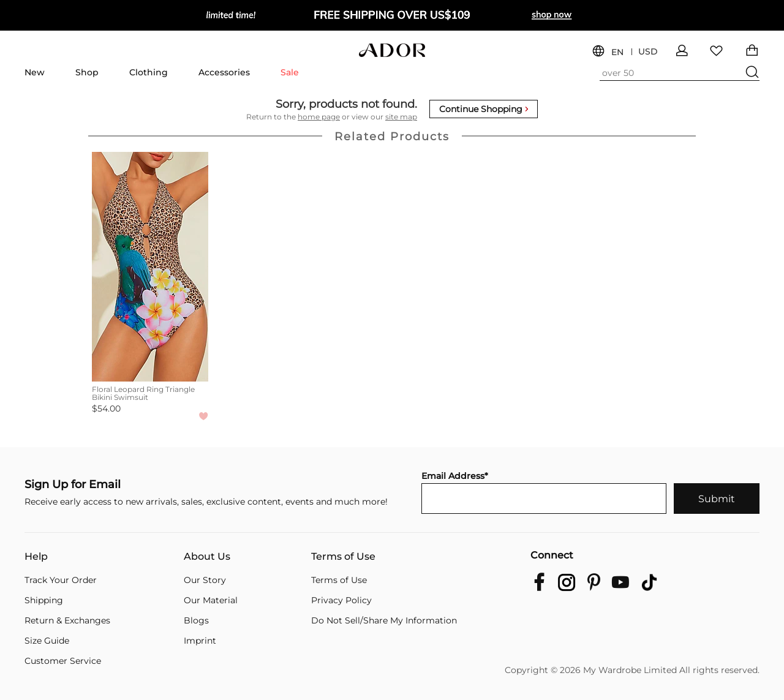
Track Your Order (61, 580)
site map (401, 117)
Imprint (200, 641)
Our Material (211, 600)
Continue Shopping (484, 109)
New (35, 72)
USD (648, 52)
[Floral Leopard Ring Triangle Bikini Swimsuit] (150, 267)
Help (36, 557)
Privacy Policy (341, 600)
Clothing (149, 72)
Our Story (205, 580)
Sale (290, 72)
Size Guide (47, 641)
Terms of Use (343, 557)
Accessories (224, 72)
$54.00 (106, 408)
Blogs (196, 620)
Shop (87, 72)
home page (319, 117)
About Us (207, 557)
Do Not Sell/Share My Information (384, 620)
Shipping (44, 600)
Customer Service (63, 661)
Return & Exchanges (67, 620)
